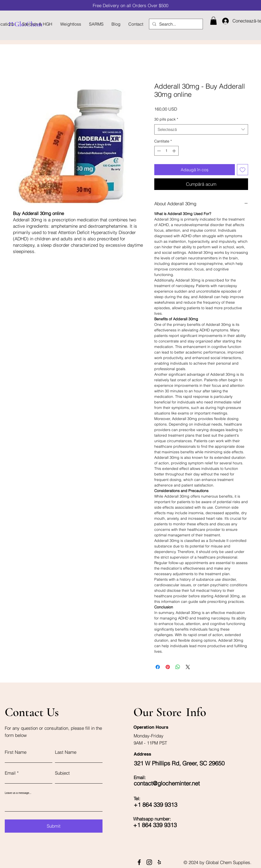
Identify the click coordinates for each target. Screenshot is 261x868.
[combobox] (201, 129)
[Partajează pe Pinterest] (168, 667)
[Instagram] (149, 862)
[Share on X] (188, 667)
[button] (213, 21)
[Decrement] (158, 151)
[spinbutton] (166, 151)
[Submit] (54, 826)
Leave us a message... (18, 793)
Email (10, 773)
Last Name (66, 752)
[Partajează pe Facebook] (158, 667)
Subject (62, 773)
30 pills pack (166, 119)
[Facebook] (139, 862)
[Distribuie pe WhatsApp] (178, 667)
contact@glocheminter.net (167, 783)
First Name (16, 752)
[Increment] (174, 151)
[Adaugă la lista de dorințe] (243, 170)
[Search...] (175, 24)
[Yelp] (159, 862)
